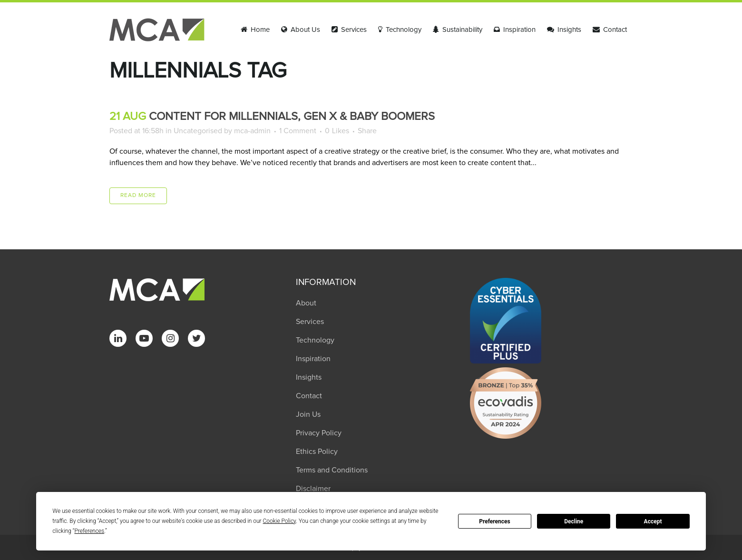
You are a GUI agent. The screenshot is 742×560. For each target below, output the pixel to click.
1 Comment (298, 131)
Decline (574, 521)
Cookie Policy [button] (280, 521)
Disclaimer (313, 489)
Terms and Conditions (332, 470)
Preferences (495, 521)
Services (310, 322)
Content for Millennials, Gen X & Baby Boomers (292, 117)
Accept (653, 521)
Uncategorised (198, 131)
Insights (309, 377)
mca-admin (252, 131)
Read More (138, 196)
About (306, 303)
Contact (309, 396)
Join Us (308, 414)
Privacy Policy (319, 433)
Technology (315, 340)
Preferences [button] (89, 531)
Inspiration (313, 359)
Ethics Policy (317, 452)
